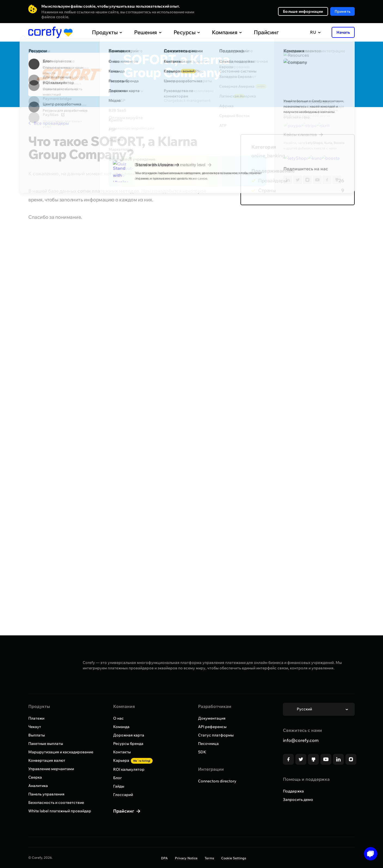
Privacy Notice (186, 858)
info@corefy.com (301, 740)
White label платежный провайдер (60, 811)
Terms (209, 858)
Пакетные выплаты (46, 744)
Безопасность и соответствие (56, 803)
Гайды (119, 786)
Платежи (36, 718)
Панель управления (46, 794)
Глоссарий (123, 795)
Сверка (35, 777)
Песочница (208, 744)
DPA (164, 858)
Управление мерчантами (51, 769)
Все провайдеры (49, 123)
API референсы (212, 727)
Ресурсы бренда (128, 744)
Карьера (133, 760)
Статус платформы (216, 735)
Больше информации (303, 11)
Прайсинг (254, 32)
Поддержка (293, 791)
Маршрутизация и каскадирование (61, 752)
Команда (121, 727)
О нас (118, 718)
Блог (118, 778)
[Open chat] (369, 854)
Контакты (122, 752)
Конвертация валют (47, 760)
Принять (342, 11)
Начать (343, 32)
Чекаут (35, 727)
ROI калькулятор (129, 769)
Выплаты (37, 735)
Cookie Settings (234, 858)
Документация (212, 718)
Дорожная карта (129, 735)
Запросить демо (298, 800)
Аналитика (38, 786)
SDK (202, 752)
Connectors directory (217, 781)
